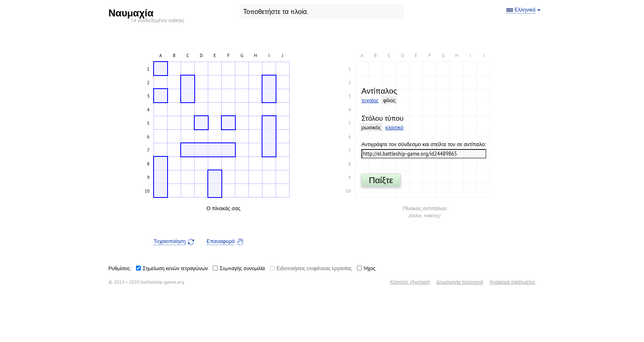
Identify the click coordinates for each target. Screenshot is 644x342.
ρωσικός (371, 127)
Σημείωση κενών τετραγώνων (176, 268)
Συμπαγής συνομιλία (242, 268)
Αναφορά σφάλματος (513, 282)
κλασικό (394, 127)
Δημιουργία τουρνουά (460, 282)
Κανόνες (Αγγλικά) (410, 282)
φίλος (390, 100)
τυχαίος (370, 100)
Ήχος (369, 268)
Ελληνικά (525, 10)
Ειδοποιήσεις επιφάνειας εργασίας (314, 268)
